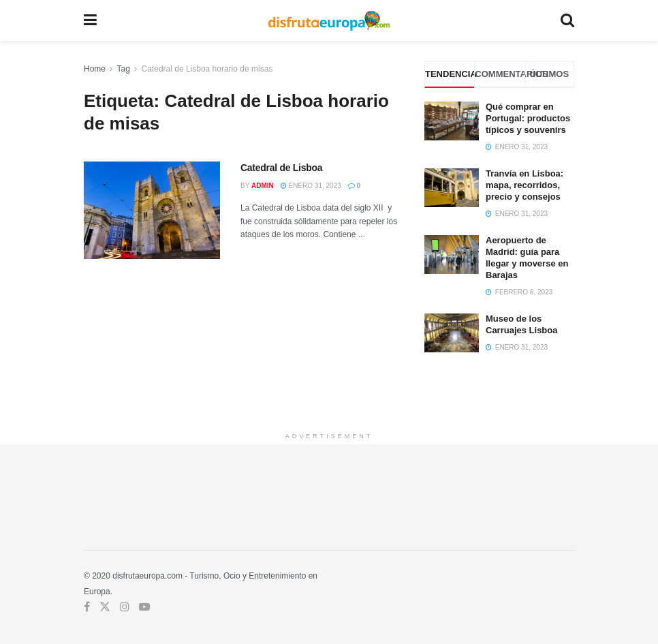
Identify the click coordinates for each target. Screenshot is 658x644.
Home (95, 69)
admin (263, 186)
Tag (123, 69)
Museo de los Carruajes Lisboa (522, 324)
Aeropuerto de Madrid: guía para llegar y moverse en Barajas (527, 258)
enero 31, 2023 (311, 186)
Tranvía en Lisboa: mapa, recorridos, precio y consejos (524, 185)
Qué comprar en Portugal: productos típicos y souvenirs (528, 118)
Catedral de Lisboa (281, 168)
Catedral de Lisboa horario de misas (207, 69)
